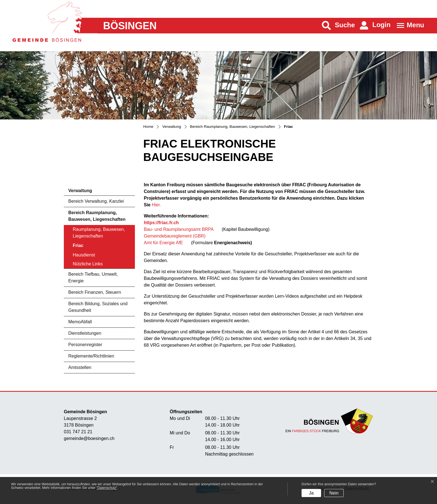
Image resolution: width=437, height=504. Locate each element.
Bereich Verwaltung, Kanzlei (96, 201)
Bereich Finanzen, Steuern (95, 292)
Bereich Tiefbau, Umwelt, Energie (93, 277)
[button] (338, 25)
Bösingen (130, 26)
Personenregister (85, 345)
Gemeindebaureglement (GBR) (175, 236)
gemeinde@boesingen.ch (89, 438)
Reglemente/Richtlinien (91, 356)
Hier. (156, 205)
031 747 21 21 (78, 432)
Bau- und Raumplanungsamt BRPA (179, 229)
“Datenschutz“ (107, 488)
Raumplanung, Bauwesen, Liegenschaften (99, 233)
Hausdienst (84, 255)
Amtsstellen (80, 367)
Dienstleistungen (85, 333)
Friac (88, 247)
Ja (311, 493)
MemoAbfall (80, 322)
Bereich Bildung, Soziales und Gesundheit (98, 307)
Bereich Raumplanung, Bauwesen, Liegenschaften (97, 216)
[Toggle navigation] (409, 25)
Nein (334, 493)
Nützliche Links (88, 264)
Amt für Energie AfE (164, 243)
